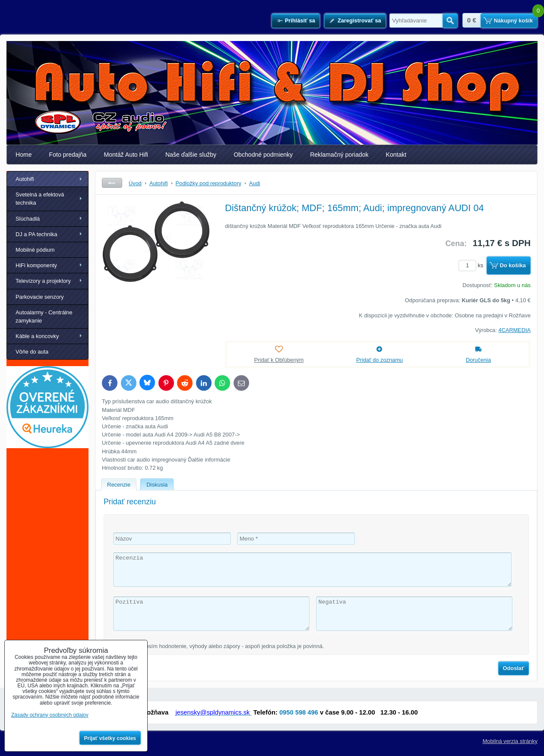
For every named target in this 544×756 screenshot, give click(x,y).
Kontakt (396, 155)
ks (472, 265)
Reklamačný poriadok (339, 155)
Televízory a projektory (43, 281)
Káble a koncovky (37, 336)
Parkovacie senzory (40, 297)
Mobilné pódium (35, 250)
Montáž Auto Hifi (126, 155)
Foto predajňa (68, 155)
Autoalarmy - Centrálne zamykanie (44, 316)
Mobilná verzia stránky (510, 741)
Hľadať (450, 21)
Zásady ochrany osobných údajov (50, 715)
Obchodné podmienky (263, 155)
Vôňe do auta (32, 352)
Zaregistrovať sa (359, 21)
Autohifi (25, 179)
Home (24, 155)
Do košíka (513, 265)
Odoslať (514, 668)
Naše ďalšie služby (191, 155)
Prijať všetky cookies (110, 738)
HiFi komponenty (36, 265)
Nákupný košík (513, 21)
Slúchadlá (28, 219)
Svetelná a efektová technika (40, 199)
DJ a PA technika (36, 234)
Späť (112, 183)
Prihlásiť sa (300, 21)
